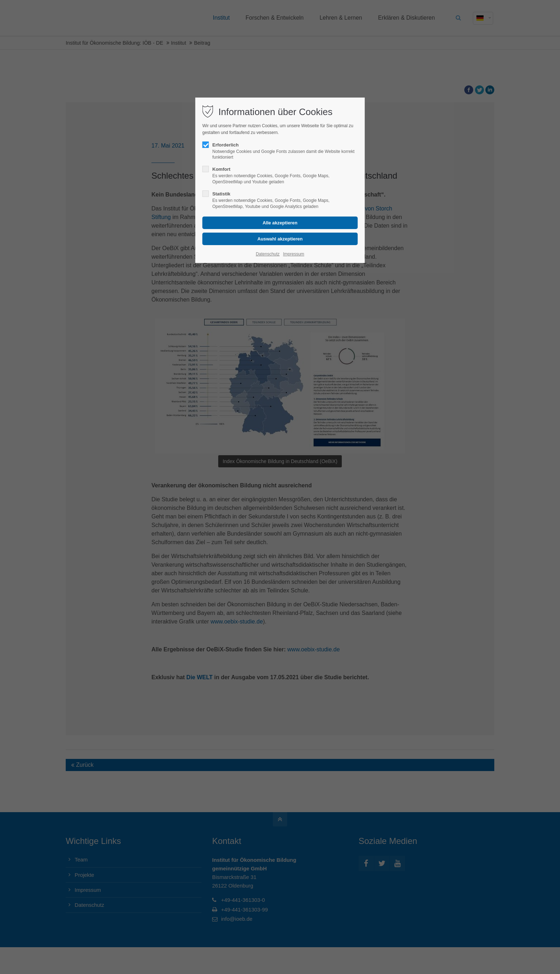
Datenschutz (268, 254)
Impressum (293, 254)
